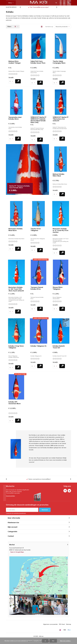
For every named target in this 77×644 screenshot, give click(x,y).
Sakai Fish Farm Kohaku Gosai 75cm (38, 63)
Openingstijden (10, 497)
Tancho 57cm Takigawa (36, 231)
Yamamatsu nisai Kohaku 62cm (15, 119)
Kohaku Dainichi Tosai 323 (59, 348)
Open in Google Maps (17, 553)
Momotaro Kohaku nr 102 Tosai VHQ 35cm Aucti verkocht (16, 290)
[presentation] (21, 9)
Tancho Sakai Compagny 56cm (59, 63)
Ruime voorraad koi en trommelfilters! (40, 480)
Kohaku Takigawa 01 (38, 347)
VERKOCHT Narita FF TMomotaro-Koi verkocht (61, 120)
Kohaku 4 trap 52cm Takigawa (16, 348)
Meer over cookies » (65, 641)
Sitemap (69, 626)
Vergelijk (11, 79)
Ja (45, 641)
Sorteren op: (49, 28)
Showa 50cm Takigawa (58, 289)
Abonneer (45, 511)
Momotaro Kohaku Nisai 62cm (15, 231)
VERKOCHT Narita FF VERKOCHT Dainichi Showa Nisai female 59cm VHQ (38, 121)
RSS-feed (62, 626)
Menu (10, 3)
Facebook (65, 492)
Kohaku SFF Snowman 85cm (15, 404)
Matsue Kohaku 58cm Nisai (58, 176)
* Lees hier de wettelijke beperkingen (16, 515)
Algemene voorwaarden (50, 626)
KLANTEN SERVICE (11, 9)
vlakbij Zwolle (40, 9)
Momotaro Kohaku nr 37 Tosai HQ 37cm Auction (61, 232)
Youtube (69, 492)
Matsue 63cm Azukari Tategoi (15, 63)
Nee (53, 641)
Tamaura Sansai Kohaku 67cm (37, 289)
